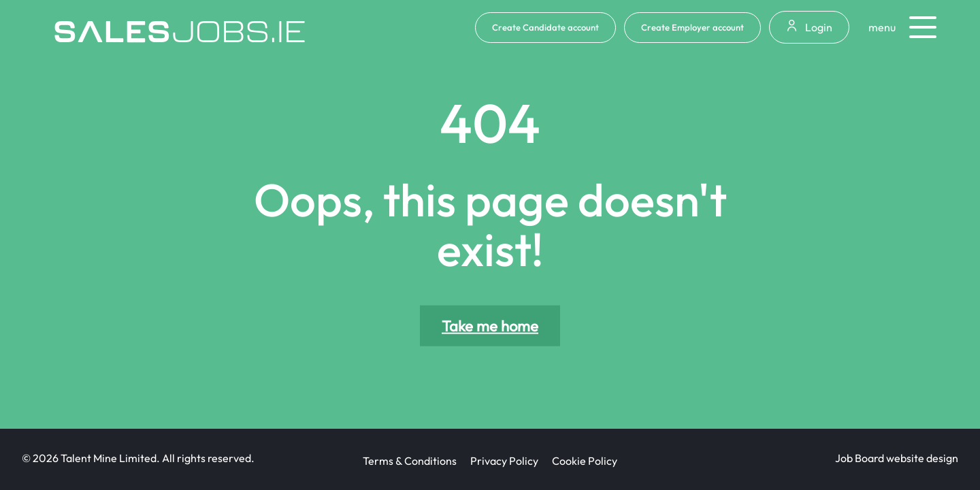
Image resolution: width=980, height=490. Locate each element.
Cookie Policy (585, 461)
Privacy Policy (504, 461)
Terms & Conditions (410, 461)
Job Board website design (897, 458)
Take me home (490, 326)
